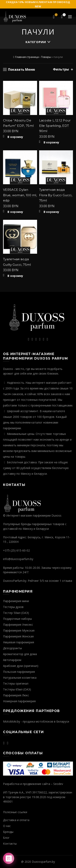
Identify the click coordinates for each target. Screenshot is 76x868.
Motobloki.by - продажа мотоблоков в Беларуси (36, 721)
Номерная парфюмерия (19, 701)
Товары (46, 57)
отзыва (67, 581)
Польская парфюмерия (19, 672)
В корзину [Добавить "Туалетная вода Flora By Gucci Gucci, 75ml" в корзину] (51, 212)
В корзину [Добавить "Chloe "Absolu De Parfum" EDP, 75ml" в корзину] (15, 137)
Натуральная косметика (20, 678)
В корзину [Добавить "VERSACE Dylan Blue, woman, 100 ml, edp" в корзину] (15, 212)
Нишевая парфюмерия (19, 642)
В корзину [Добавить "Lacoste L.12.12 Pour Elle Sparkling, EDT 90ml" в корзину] (51, 142)
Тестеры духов (13, 607)
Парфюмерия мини (16, 601)
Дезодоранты (12, 648)
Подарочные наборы (17, 619)
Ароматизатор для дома (20, 654)
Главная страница (27, 57)
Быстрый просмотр (34, 92)
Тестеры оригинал (16, 683)
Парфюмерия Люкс (16, 695)
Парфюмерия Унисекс (18, 625)
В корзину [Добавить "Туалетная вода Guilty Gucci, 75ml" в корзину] (15, 276)
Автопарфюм (12, 660)
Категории (36, 42)
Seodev (58, 784)
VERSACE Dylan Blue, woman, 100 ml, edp (20, 195)
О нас (7, 826)
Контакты (10, 844)
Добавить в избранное (34, 84)
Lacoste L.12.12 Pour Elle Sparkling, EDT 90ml (55, 126)
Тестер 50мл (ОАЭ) (16, 613)
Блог (6, 838)
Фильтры (61, 69)
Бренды (8, 832)
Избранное (56, 15)
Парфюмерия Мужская (19, 630)
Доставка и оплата (16, 820)
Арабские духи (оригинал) (21, 666)
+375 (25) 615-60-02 (16, 550)
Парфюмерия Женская (18, 636)
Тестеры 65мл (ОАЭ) (17, 689)
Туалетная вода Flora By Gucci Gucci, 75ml (56, 195)
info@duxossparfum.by (18, 559)
